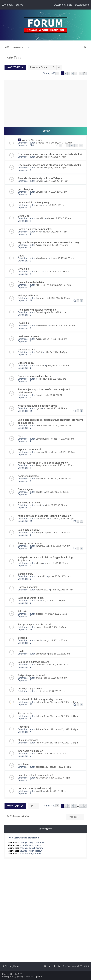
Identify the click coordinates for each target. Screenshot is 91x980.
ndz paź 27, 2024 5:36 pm (59, 218)
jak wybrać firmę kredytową (33, 202)
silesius (39, 563)
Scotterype (41, 654)
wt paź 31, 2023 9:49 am (55, 408)
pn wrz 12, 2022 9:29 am (57, 665)
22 (68, 145)
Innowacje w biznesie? (30, 751)
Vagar (21, 256)
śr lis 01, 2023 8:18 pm (56, 395)
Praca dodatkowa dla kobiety (34, 376)
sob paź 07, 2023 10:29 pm (63, 452)
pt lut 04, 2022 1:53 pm (61, 767)
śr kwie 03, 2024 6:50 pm (62, 258)
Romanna (40, 298)
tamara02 (41, 546)
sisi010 (39, 791)
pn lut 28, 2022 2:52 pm (55, 754)
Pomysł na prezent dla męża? (35, 624)
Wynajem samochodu (30, 449)
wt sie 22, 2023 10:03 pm (57, 492)
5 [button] (75, 73)
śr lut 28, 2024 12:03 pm (58, 298)
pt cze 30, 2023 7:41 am (60, 576)
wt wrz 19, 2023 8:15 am (59, 479)
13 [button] (81, 73)
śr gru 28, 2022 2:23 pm (54, 601)
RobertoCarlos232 (44, 702)
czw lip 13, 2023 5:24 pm (56, 563)
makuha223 (42, 426)
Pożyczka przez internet (31, 675)
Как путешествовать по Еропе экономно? (43, 463)
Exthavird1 (41, 479)
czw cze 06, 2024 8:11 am (55, 232)
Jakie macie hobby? (29, 530)
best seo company (28, 336)
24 (76, 145)
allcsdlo (39, 614)
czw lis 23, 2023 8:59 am (54, 379)
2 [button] (66, 73)
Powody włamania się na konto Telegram (41, 178)
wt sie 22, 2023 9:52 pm (56, 505)
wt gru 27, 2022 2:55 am (56, 614)
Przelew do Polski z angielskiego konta (40, 699)
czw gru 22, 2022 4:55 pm (55, 640)
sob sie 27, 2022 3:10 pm (55, 678)
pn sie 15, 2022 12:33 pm (67, 729)
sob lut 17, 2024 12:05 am (55, 339)
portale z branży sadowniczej (34, 788)
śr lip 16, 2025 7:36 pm (56, 168)
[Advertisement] (45, 101)
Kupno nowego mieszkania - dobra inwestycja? (44, 516)
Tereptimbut (42, 465)
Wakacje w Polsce (28, 295)
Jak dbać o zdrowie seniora (33, 662)
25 (81, 145)
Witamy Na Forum (32, 140)
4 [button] (72, 73)
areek (39, 691)
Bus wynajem (25, 489)
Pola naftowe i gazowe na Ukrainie (37, 310)
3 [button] (69, 73)
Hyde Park (13, 58)
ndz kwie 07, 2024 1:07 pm (55, 245)
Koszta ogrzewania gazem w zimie (37, 406)
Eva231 (39, 272)
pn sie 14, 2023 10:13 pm (58, 533)
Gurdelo (39, 395)
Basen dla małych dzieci (31, 282)
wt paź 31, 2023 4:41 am (61, 426)
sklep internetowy (28, 740)
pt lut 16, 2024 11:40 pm (56, 352)
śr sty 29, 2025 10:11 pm (57, 181)
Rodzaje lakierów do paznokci (35, 229)
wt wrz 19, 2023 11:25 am (62, 465)
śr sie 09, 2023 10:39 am (59, 546)
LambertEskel (42, 439)
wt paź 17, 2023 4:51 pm (62, 439)
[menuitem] (19, 5)
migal (38, 627)
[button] (57, 73)
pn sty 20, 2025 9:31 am (54, 205)
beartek (39, 492)
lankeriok (40, 366)
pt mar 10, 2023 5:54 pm (62, 590)
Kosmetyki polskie (28, 476)
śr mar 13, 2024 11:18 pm (57, 272)
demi (38, 601)
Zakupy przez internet (30, 543)
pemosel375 (42, 519)
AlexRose (40, 285)
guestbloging (25, 189)
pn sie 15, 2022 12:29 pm (67, 743)
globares (40, 143)
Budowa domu (26, 363)
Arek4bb (40, 665)
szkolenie (23, 764)
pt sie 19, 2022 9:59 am (54, 691)
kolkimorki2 (41, 778)
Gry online (23, 269)
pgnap (39, 408)
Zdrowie (22, 611)
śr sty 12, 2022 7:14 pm (59, 778)
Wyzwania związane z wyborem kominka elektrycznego (49, 242)
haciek (39, 754)
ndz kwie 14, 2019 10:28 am (59, 143)
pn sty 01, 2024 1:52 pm (58, 366)
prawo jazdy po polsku (31, 688)
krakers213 (41, 576)
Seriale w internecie (29, 503)
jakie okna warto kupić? (31, 598)
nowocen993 (42, 452)
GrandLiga (24, 216)
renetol (39, 505)
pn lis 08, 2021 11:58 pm (56, 791)
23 (72, 145)
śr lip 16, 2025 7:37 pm (56, 157)
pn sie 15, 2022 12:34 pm (67, 716)
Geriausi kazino (26, 350)
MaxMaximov (42, 258)
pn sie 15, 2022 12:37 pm (67, 702)
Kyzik (38, 245)
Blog (20, 436)
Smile (21, 651)
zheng (39, 678)
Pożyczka (23, 727)
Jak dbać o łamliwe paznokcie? (36, 775)
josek (38, 205)
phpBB (17, 974)
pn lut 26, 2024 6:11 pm (56, 312)
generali (22, 638)
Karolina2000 (42, 590)
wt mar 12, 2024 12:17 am (59, 285)
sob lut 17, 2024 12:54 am (63, 326)
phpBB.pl (38, 977)
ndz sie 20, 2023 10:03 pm (62, 519)
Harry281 (40, 218)
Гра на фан (24, 323)
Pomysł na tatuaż (28, 587)
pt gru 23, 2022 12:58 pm (55, 627)
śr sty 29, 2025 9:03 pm (56, 192)
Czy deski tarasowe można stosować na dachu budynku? (50, 154)
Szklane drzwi (26, 574)
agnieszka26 (42, 767)
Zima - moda (25, 713)
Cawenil (40, 157)
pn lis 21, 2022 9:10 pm (59, 654)
